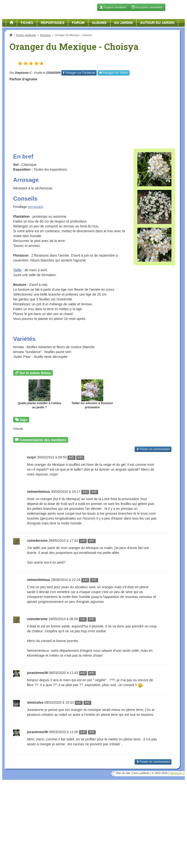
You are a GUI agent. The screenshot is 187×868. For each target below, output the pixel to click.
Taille (17, 270)
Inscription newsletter (147, 7)
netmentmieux (39, 492)
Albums (99, 23)
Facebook (79, 73)
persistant (35, 207)
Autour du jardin (157, 23)
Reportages (52, 23)
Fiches (27, 23)
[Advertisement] (92, 113)
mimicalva (35, 702)
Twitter (114, 73)
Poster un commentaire (153, 762)
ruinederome (37, 541)
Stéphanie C (177, 773)
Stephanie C (23, 73)
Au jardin (123, 23)
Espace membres (113, 7)
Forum (78, 23)
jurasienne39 (37, 673)
